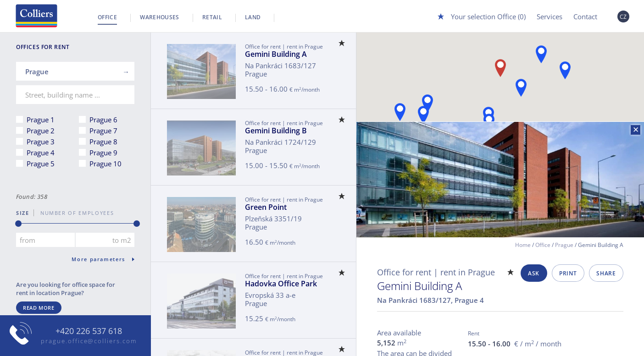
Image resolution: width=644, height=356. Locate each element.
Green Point (266, 207)
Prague (564, 245)
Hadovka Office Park (281, 284)
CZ (623, 17)
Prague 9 (103, 153)
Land (253, 17)
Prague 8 (103, 142)
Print (568, 273)
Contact (585, 16)
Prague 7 (103, 131)
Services (550, 16)
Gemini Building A (276, 54)
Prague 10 (105, 164)
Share (606, 273)
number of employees (74, 213)
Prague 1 (41, 120)
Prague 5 (41, 164)
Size (23, 213)
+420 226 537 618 (89, 331)
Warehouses (160, 17)
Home (523, 245)
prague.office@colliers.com (89, 341)
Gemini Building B (276, 131)
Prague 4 (41, 153)
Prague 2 (41, 131)
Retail (212, 17)
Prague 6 (103, 120)
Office (107, 17)
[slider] (18, 224)
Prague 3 (41, 142)
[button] (400, 112)
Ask (534, 273)
